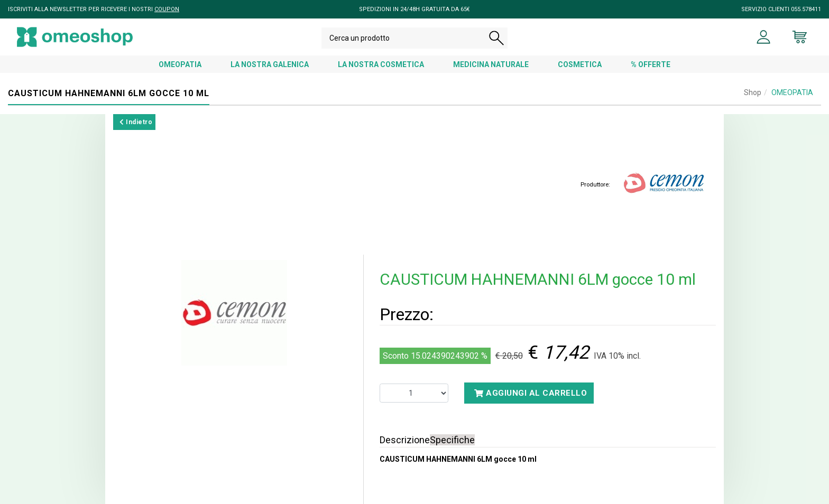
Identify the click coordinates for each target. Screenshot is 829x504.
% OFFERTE (651, 64)
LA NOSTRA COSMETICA (381, 64)
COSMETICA (580, 64)
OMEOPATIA (180, 64)
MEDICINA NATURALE (491, 64)
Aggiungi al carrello (531, 393)
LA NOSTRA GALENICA (270, 64)
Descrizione (405, 440)
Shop (753, 92)
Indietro (136, 122)
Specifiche (452, 440)
